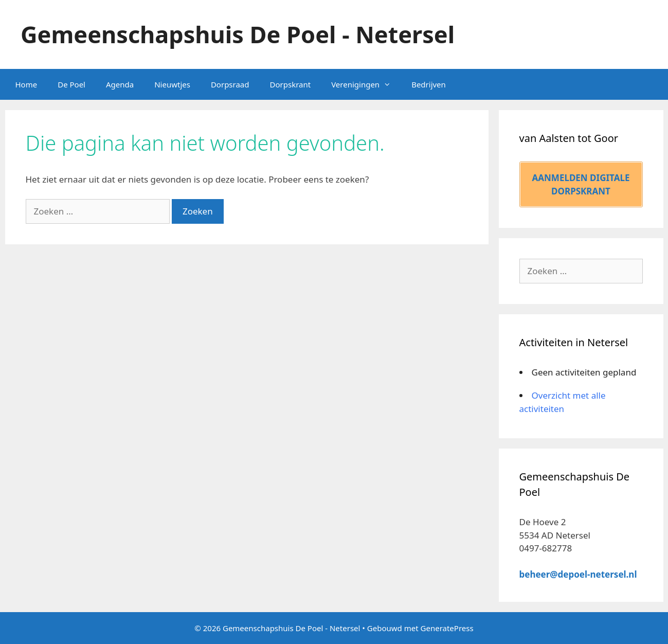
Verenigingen (366, 84)
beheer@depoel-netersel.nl (578, 574)
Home (26, 84)
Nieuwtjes (172, 84)
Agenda (120, 84)
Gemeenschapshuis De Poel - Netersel (238, 34)
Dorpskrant (291, 84)
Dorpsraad (230, 84)
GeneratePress (447, 628)
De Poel (71, 84)
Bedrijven (429, 84)
